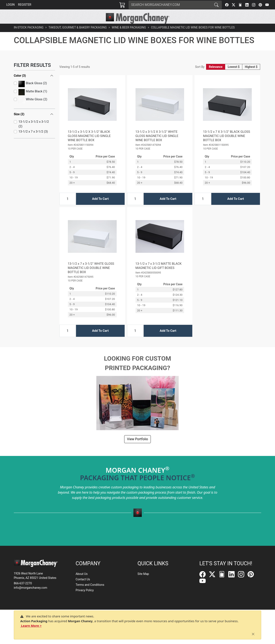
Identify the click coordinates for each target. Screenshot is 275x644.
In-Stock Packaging (29, 37)
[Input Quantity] (68, 208)
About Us (82, 574)
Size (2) (19, 124)
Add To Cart (100, 208)
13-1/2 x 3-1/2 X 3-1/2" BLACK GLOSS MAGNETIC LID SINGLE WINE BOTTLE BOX (89, 145)
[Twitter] (234, 5)
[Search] (170, 5)
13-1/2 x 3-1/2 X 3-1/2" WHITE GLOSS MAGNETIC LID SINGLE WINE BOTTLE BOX (157, 145)
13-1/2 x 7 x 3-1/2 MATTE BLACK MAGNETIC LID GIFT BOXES (159, 275)
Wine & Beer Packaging (129, 37)
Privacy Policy (85, 590)
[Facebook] (227, 5)
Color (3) (20, 85)
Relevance (216, 76)
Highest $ (251, 76)
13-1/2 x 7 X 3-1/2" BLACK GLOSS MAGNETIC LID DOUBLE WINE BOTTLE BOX (226, 145)
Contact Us (83, 579)
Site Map (143, 574)
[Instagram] (254, 5)
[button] (77, 28)
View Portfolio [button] (137, 448)
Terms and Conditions (90, 585)
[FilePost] (240, 5)
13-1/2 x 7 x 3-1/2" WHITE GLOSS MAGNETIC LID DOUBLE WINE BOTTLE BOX (91, 277)
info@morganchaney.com (31, 588)
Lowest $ (234, 76)
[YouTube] (267, 5)
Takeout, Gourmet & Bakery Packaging (78, 37)
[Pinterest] (260, 5)
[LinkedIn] (247, 5)
